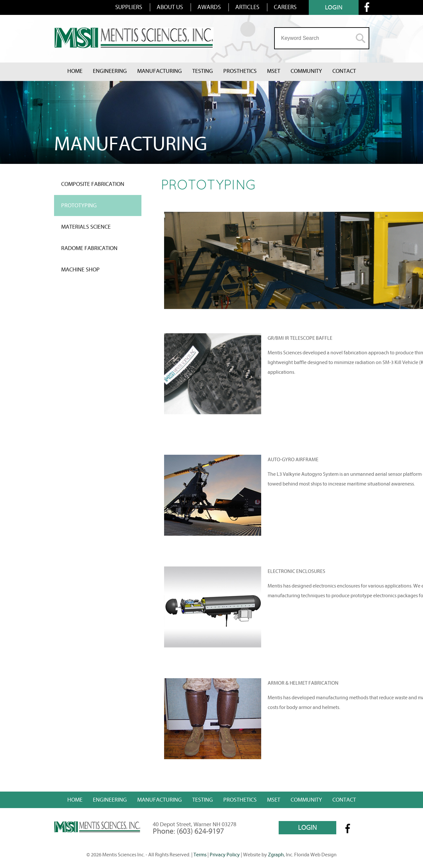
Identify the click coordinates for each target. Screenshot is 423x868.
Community (306, 71)
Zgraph (276, 855)
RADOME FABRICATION (89, 248)
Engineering (110, 71)
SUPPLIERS (129, 7)
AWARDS (209, 7)
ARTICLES (247, 7)
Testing (203, 71)
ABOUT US (170, 7)
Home (75, 71)
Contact (344, 71)
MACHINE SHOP (80, 270)
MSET (274, 71)
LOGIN (334, 7)
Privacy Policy (225, 855)
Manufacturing (160, 71)
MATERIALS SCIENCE (86, 227)
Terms (200, 855)
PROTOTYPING (79, 206)
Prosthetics (240, 71)
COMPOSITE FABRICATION (93, 184)
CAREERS (285, 7)
